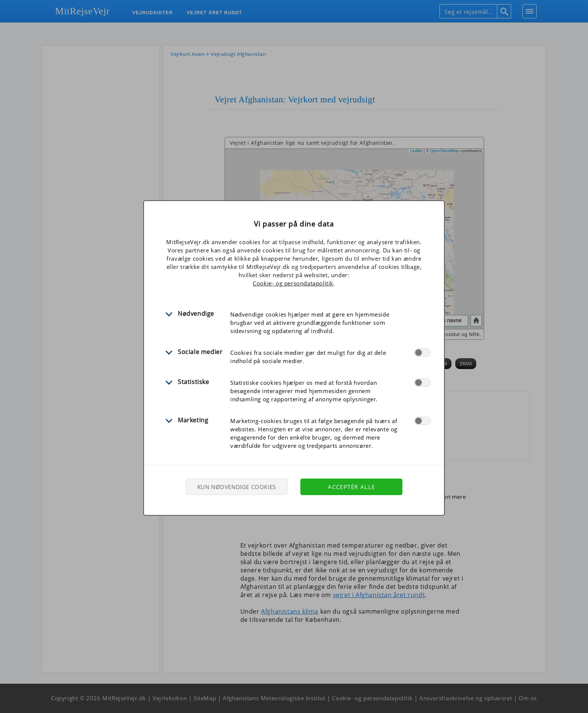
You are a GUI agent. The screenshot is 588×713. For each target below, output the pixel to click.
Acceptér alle (351, 487)
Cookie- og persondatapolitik (293, 283)
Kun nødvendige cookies (237, 487)
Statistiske (193, 382)
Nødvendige (196, 314)
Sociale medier (200, 352)
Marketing (193, 420)
